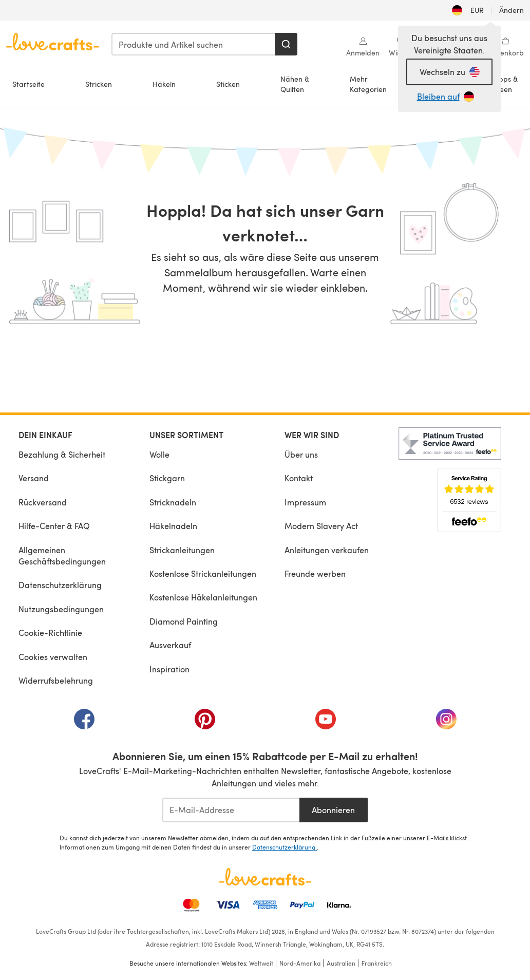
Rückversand (43, 502)
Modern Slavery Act (321, 526)
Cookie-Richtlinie (50, 633)
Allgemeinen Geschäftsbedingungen (62, 555)
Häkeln (164, 84)
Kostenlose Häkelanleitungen (203, 597)
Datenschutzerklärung (60, 585)
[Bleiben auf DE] (449, 97)
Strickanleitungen (182, 550)
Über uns (301, 454)
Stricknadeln (173, 502)
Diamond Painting (184, 621)
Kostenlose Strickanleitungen (203, 573)
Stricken (99, 84)
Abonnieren (333, 810)
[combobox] (194, 44)
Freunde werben (315, 573)
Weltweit (261, 963)
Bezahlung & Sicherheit (62, 454)
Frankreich (377, 963)
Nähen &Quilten (295, 84)
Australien (341, 963)
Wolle (159, 454)
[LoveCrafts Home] (265, 877)
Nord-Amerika (300, 963)
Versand (34, 478)
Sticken (228, 84)
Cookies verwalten (53, 657)
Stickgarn (167, 478)
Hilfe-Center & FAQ (54, 526)
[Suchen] (286, 44)
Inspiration (169, 669)
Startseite (29, 84)
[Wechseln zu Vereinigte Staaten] (449, 72)
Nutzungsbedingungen (61, 609)
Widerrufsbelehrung (56, 680)
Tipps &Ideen (505, 84)
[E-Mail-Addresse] (231, 810)
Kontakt (299, 478)
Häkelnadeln (173, 526)
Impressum (305, 502)
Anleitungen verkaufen (327, 550)
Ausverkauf (170, 645)
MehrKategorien (368, 84)
